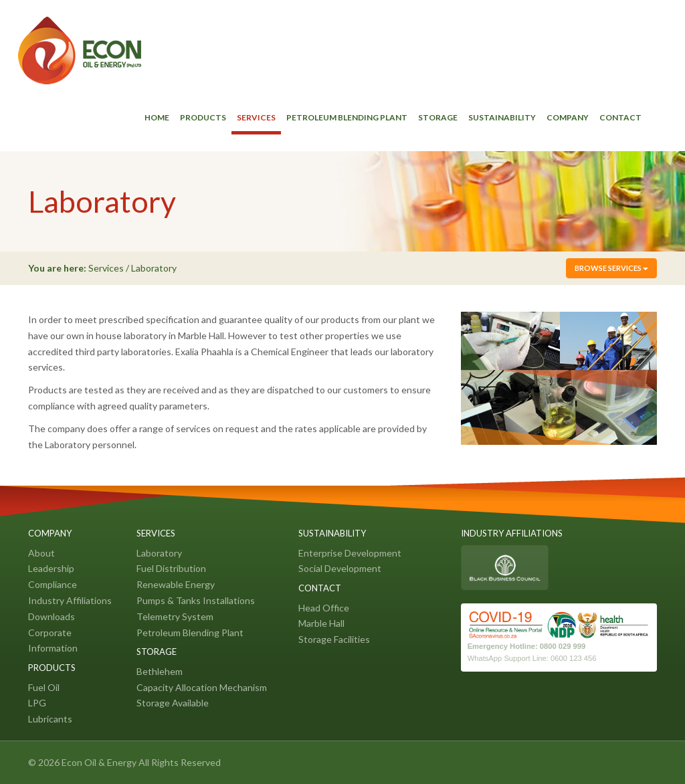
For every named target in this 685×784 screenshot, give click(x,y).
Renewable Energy (176, 584)
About (41, 553)
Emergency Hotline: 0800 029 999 (527, 646)
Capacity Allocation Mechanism (202, 687)
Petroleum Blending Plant (347, 117)
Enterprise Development (350, 553)
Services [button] (256, 117)
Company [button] (568, 117)
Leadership (51, 568)
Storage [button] (438, 117)
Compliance (53, 584)
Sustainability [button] (502, 117)
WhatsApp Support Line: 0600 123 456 (532, 658)
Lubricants (50, 719)
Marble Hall (321, 623)
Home (157, 117)
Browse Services (611, 268)
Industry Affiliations (70, 600)
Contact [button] (620, 117)
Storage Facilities (334, 639)
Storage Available (173, 703)
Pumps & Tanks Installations (196, 600)
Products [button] (203, 117)
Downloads (52, 616)
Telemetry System (175, 616)
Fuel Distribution (171, 568)
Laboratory (159, 553)
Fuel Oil (44, 687)
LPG (37, 703)
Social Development (340, 568)
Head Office (324, 608)
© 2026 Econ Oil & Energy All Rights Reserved (124, 762)
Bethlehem (160, 671)
